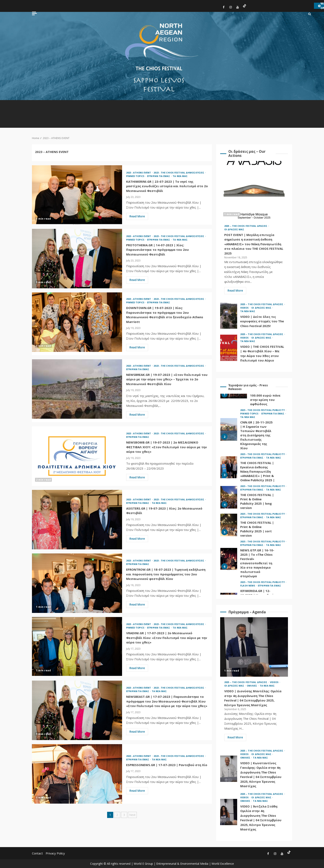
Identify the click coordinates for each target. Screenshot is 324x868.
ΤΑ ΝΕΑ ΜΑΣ (180, 176)
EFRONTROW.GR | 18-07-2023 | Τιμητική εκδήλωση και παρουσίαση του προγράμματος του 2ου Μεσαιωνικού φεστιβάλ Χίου (77, 583)
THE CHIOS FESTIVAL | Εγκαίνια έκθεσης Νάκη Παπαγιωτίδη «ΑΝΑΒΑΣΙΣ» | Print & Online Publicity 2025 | (229, 468)
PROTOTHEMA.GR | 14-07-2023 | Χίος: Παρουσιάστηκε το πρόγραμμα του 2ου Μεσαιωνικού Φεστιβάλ (77, 259)
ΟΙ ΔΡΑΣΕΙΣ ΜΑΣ (234, 229)
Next (132, 815)
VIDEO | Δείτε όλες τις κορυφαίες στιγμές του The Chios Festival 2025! (229, 316)
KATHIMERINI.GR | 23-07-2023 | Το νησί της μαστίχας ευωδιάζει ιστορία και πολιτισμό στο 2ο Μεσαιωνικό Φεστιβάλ (77, 195)
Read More (137, 216)
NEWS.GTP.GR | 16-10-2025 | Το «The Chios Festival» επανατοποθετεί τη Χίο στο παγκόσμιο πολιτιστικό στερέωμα (229, 559)
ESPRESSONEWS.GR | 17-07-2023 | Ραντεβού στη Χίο (77, 774)
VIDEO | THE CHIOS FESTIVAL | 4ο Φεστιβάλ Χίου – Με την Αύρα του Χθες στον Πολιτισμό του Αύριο (229, 348)
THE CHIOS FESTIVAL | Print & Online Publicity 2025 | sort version (229, 525)
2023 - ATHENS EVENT (139, 173)
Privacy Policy (55, 853)
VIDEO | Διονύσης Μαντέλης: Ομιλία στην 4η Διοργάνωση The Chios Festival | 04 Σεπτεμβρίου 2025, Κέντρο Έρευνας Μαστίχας (254, 647)
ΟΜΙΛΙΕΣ (252, 686)
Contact (37, 853)
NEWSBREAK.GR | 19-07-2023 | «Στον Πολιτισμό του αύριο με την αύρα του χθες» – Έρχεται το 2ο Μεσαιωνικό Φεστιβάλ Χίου (77, 389)
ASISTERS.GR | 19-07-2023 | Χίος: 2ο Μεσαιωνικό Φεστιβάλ (77, 520)
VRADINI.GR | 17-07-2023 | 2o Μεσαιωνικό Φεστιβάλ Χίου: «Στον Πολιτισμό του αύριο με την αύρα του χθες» (77, 647)
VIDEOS (245, 308)
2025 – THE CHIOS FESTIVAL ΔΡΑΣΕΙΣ (246, 226)
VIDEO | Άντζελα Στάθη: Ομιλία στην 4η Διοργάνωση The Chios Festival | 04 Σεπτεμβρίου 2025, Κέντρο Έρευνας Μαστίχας (229, 812)
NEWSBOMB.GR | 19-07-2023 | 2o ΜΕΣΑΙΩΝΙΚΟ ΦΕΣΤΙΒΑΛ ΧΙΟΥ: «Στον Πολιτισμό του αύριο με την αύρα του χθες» (77, 456)
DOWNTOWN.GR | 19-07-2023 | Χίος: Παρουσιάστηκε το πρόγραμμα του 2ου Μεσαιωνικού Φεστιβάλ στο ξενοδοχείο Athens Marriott (77, 322)
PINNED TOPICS (136, 176)
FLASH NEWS (248, 586)
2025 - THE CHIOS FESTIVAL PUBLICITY (263, 410)
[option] (254, 431)
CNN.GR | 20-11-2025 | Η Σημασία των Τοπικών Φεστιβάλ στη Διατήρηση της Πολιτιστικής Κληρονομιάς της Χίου (229, 429)
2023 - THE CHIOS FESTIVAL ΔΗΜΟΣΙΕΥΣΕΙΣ (179, 173)
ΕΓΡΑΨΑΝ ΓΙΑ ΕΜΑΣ (159, 176)
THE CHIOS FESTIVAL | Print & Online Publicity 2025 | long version (229, 497)
